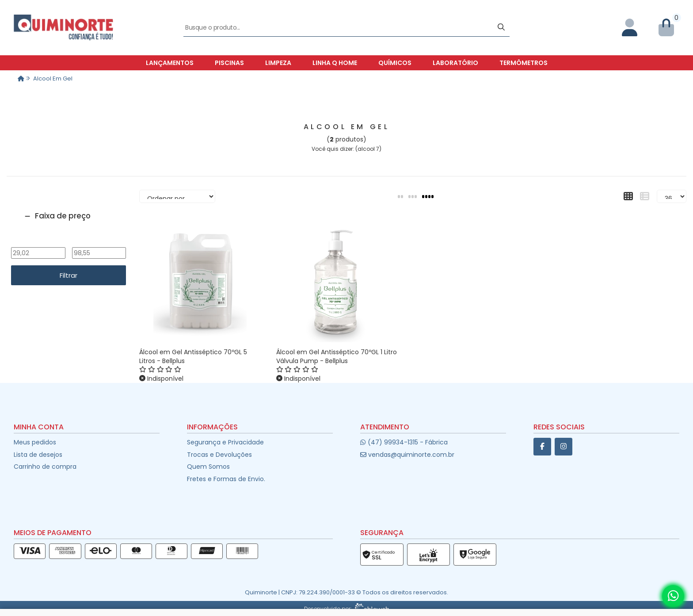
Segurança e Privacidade (225, 442)
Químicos (395, 63)
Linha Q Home (335, 63)
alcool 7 (368, 149)
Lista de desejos (38, 455)
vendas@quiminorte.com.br (407, 455)
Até (99, 241)
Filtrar (69, 275)
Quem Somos (208, 467)
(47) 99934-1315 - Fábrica (404, 442)
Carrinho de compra (45, 467)
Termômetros (524, 63)
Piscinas (229, 63)
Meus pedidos (35, 442)
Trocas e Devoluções (219, 455)
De (38, 241)
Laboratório (455, 63)
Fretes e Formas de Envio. (226, 479)
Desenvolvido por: (347, 608)
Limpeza (278, 63)
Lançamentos (170, 63)
